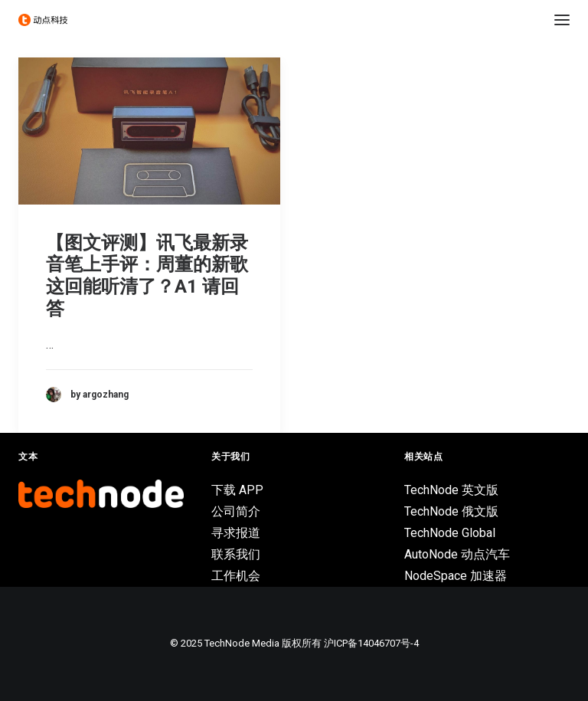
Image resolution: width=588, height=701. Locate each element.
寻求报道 (236, 533)
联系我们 (236, 554)
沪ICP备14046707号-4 (371, 643)
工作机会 (236, 576)
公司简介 (236, 511)
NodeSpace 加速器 (456, 576)
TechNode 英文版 (451, 490)
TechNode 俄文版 (451, 511)
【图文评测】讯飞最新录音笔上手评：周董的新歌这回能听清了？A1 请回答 (147, 276)
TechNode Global (450, 533)
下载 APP (237, 490)
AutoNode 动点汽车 (457, 554)
